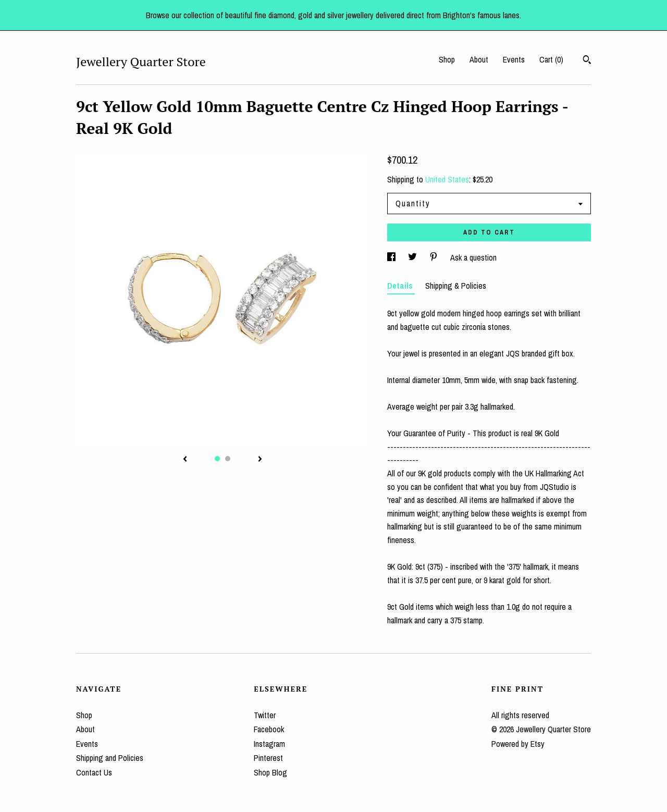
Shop (447, 59)
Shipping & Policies (456, 286)
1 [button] (217, 459)
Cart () (551, 59)
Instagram (269, 744)
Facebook (269, 729)
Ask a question (473, 257)
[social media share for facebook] (392, 257)
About (479, 59)
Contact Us (94, 772)
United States (447, 179)
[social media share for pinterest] (435, 257)
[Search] (587, 61)
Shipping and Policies (110, 758)
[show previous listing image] (185, 460)
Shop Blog (270, 772)
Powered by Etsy (518, 744)
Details (401, 286)
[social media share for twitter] (413, 257)
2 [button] (228, 459)
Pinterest (268, 758)
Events (514, 59)
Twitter (265, 715)
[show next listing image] (260, 460)
